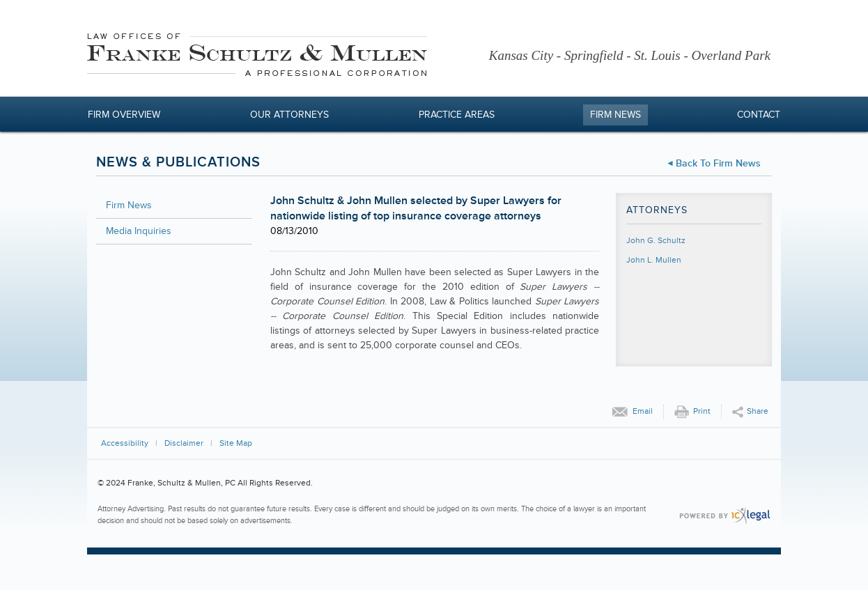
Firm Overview (124, 115)
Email (643, 411)
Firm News (615, 115)
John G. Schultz (656, 241)
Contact (759, 115)
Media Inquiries (139, 231)
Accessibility (125, 443)
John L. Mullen (654, 260)
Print (702, 411)
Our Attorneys (289, 115)
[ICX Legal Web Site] (725, 516)
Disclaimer (184, 443)
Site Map (236, 443)
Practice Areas (457, 115)
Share (758, 411)
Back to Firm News (718, 163)
